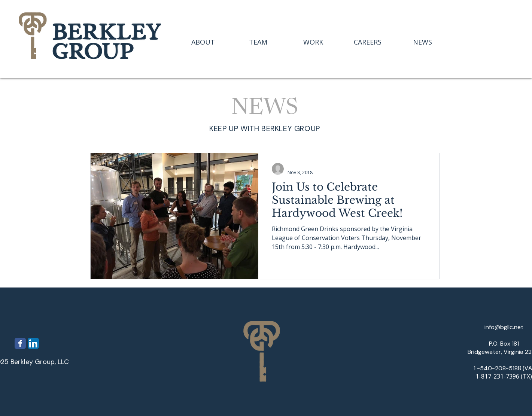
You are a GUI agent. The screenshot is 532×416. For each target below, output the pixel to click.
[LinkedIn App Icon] (33, 343)
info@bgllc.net (504, 327)
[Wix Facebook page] (20, 343)
